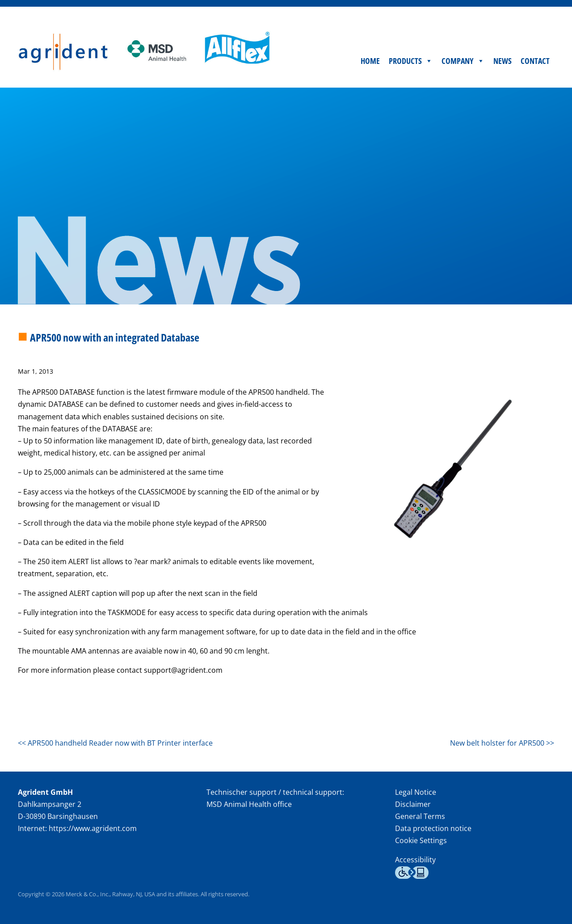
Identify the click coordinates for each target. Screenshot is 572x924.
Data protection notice (433, 828)
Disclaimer (413, 804)
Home (370, 61)
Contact (535, 61)
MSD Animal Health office (249, 804)
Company (463, 61)
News (503, 61)
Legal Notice (416, 792)
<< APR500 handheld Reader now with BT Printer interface (115, 743)
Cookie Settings (421, 841)
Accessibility (415, 860)
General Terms (420, 816)
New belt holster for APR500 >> (502, 743)
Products (411, 61)
